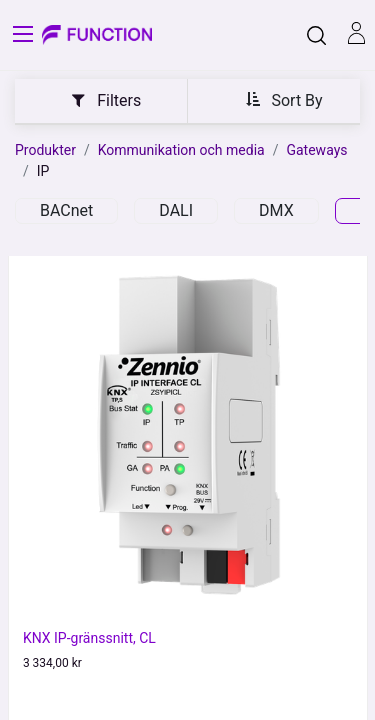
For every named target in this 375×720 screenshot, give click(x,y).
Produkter (45, 150)
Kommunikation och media (181, 150)
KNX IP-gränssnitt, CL (89, 638)
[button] (284, 99)
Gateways (316, 150)
